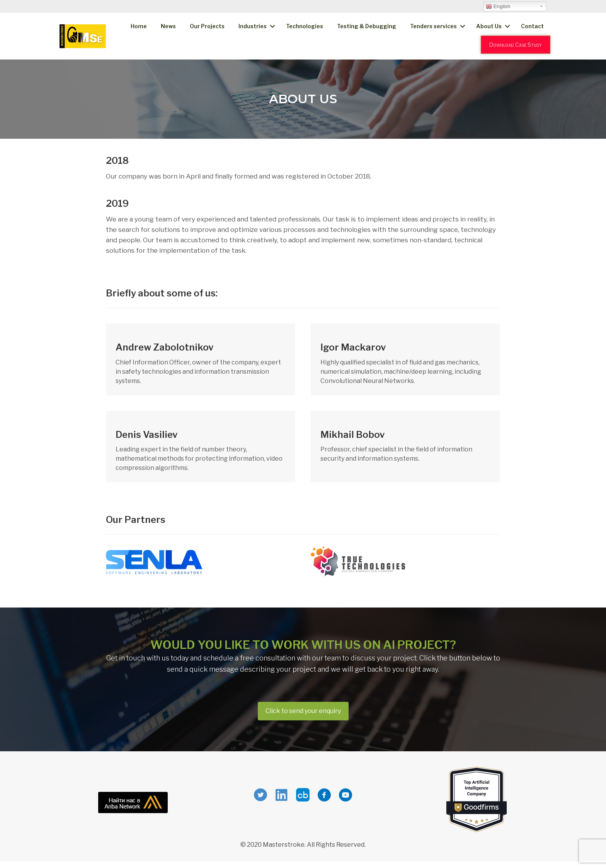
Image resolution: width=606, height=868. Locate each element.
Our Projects (207, 26)
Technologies (305, 26)
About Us (489, 26)
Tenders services (433, 26)
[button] (303, 711)
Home (139, 26)
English (498, 7)
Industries (253, 26)
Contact (532, 26)
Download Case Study (516, 45)
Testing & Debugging (367, 26)
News (168, 26)
